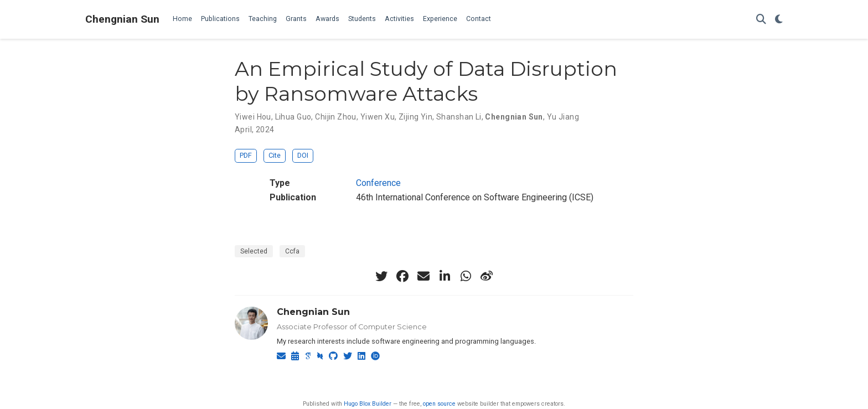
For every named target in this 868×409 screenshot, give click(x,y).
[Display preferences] (779, 20)
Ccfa (292, 251)
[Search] (761, 20)
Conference (378, 183)
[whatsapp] (466, 276)
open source (439, 404)
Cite (275, 155)
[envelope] (423, 276)
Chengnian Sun (122, 19)
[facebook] (402, 276)
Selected (254, 251)
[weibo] (487, 276)
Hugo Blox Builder (368, 404)
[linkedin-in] (445, 276)
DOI (303, 155)
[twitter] (381, 276)
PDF (246, 155)
